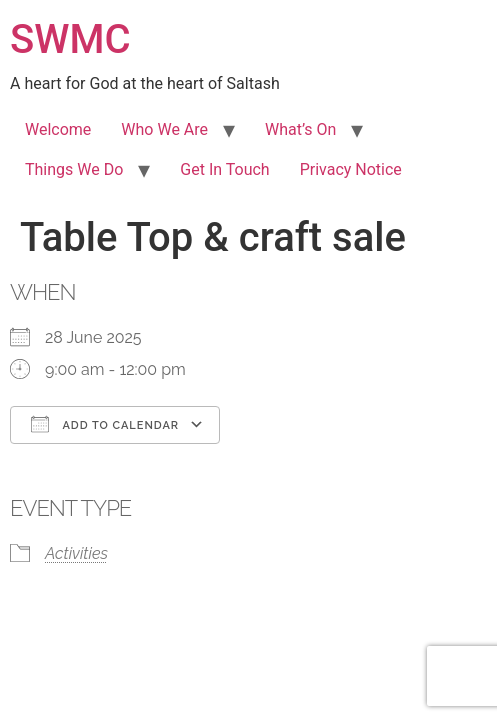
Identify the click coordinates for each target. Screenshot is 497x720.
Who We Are (164, 129)
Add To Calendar (105, 424)
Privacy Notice (351, 169)
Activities (76, 553)
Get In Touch (224, 169)
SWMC (70, 39)
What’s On (300, 129)
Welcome (58, 129)
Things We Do (74, 169)
